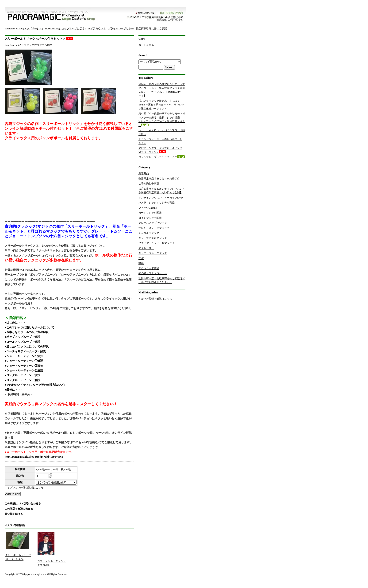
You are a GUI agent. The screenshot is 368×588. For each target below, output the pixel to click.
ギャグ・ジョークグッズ (153, 253)
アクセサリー (146, 248)
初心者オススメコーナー (153, 273)
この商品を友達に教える (19, 509)
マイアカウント (97, 28)
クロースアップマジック (153, 223)
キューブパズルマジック (153, 238)
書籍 (141, 263)
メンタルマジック (149, 233)
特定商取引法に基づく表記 (151, 28)
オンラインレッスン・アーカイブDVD (161, 198)
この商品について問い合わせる (23, 503)
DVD (141, 258)
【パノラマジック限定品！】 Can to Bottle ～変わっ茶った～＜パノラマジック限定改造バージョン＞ (161, 105)
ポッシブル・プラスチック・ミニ (162, 157)
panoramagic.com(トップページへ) (24, 28)
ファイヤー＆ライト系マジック (157, 243)
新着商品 (144, 173)
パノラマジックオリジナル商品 (34, 45)
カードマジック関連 (150, 213)
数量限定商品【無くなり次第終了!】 (160, 179)
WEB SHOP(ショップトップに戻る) (65, 28)
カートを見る (146, 45)
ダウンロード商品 (149, 268)
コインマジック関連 (150, 218)
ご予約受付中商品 (149, 183)
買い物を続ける (14, 514)
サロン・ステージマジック (154, 228)
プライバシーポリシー (121, 28)
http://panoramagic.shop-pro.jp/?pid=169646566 (34, 457)
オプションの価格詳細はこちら (25, 487)
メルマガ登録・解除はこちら (155, 299)
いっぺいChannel (148, 208)
